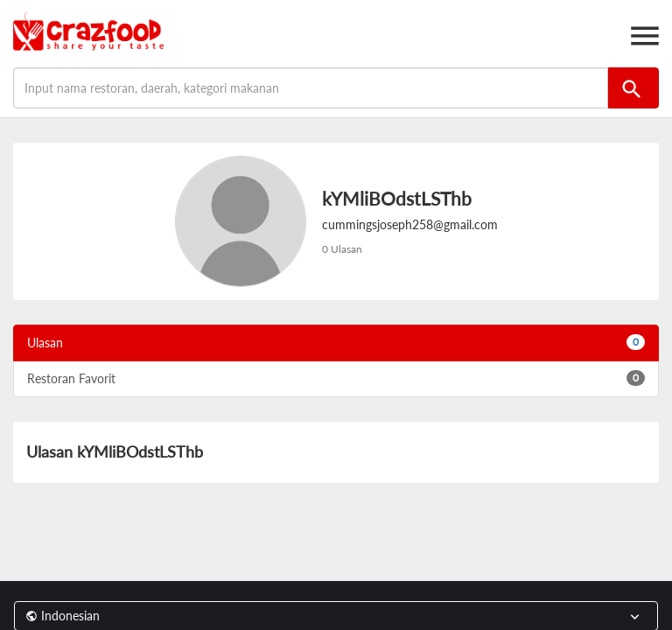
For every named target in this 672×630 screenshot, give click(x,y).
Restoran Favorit (336, 378)
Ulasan (336, 342)
